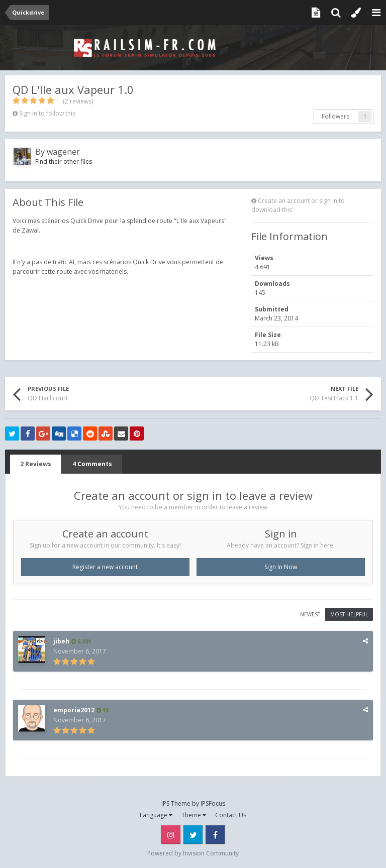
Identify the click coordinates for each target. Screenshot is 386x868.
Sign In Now (281, 567)
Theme (194, 815)
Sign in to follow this (47, 113)
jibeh (61, 641)
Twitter (193, 834)
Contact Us (231, 815)
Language (156, 815)
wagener (63, 152)
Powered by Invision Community (193, 853)
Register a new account (105, 567)
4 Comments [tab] (92, 464)
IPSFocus (213, 803)
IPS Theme (176, 803)
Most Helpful (349, 614)
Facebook (215, 834)
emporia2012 (74, 710)
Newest (310, 614)
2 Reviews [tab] (36, 464)
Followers (335, 116)
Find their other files (64, 161)
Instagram (171, 834)
